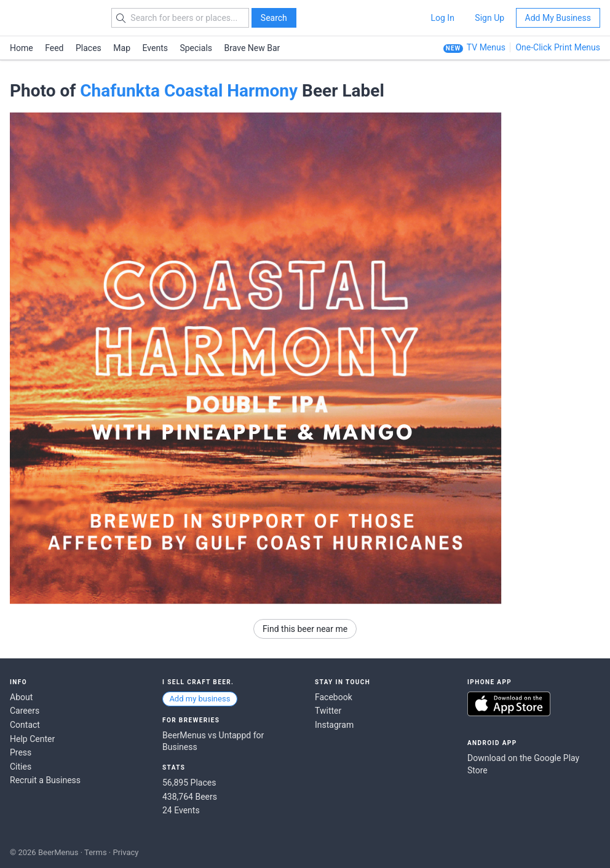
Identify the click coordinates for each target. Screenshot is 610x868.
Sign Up (489, 18)
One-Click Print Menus (558, 47)
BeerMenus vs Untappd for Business (213, 741)
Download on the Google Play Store (523, 764)
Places (89, 48)
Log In (442, 18)
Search (274, 18)
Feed (54, 48)
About (21, 697)
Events (155, 48)
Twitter (328, 711)
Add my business (200, 699)
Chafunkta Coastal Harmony (189, 91)
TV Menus (486, 47)
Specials (196, 48)
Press (21, 752)
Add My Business (558, 18)
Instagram (334, 725)
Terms (96, 852)
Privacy (125, 852)
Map (122, 48)
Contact (25, 725)
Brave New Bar (252, 48)
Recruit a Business (45, 780)
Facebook (334, 697)
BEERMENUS (53, 18)
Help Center (32, 739)
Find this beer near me (305, 629)
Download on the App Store (509, 704)
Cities (21, 767)
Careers (25, 711)
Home (22, 48)
